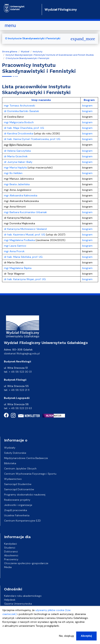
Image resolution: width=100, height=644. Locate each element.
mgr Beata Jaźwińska (17, 184)
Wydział (25, 52)
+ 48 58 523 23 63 (20, 408)
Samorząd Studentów (18, 484)
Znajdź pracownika (16, 510)
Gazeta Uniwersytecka (18, 604)
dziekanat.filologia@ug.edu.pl (22, 353)
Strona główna (10, 52)
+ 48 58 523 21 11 (19, 390)
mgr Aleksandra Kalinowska (21, 195)
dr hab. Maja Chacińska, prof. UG (24, 128)
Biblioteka (10, 463)
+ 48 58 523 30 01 (20, 372)
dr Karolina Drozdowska (19, 133)
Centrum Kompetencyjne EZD (22, 521)
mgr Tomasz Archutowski (19, 106)
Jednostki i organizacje (18, 505)
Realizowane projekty (17, 500)
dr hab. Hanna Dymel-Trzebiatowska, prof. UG (32, 139)
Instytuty (38, 52)
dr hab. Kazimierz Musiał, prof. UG (25, 235)
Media (8, 567)
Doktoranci (11, 551)
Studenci (10, 547)
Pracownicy (11, 559)
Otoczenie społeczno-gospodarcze (26, 563)
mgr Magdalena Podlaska (19, 240)
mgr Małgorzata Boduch (19, 122)
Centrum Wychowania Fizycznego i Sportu (30, 474)
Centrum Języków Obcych (20, 468)
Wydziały (10, 448)
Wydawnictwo (13, 479)
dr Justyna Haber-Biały (18, 162)
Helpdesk (10, 600)
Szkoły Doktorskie (15, 453)
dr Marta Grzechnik (16, 156)
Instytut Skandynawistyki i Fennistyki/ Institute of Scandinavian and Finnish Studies (50, 55)
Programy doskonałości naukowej (25, 495)
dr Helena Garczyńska (17, 151)
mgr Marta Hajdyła (16, 168)
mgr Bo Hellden (14, 173)
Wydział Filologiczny (61, 9)
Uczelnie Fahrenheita (17, 515)
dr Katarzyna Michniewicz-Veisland (25, 229)
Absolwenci (11, 555)
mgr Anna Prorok (14, 251)
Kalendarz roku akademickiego (23, 596)
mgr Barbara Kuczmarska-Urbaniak (25, 212)
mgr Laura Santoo (15, 246)
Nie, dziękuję (66, 640)
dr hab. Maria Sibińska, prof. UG (23, 257)
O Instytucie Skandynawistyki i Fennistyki (27, 58)
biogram (87, 106)
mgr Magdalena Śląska (18, 268)
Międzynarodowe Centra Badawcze (26, 458)
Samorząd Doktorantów (19, 489)
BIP (6, 608)
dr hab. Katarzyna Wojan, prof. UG (25, 279)
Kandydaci (10, 543)
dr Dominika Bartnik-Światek (21, 111)
